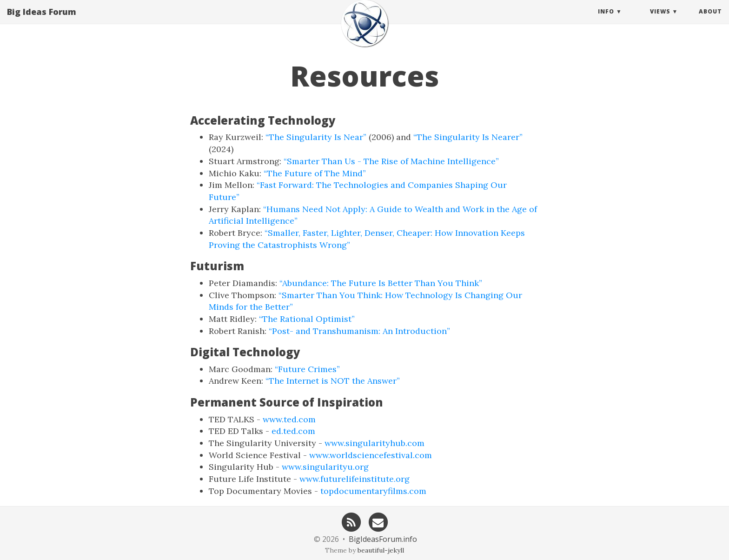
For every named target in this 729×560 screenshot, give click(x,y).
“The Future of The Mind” (315, 173)
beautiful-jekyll (381, 550)
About (710, 21)
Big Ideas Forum (42, 21)
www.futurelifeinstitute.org (355, 479)
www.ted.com (289, 419)
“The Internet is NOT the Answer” (333, 381)
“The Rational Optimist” (307, 319)
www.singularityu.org (325, 467)
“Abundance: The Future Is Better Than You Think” (381, 283)
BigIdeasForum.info (383, 539)
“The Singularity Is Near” (316, 137)
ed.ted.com (293, 431)
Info (606, 21)
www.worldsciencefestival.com (371, 455)
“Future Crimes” (307, 369)
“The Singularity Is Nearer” (468, 137)
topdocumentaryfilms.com (373, 491)
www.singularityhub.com (374, 443)
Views (660, 21)
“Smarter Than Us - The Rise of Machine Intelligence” (391, 161)
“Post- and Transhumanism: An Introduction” (359, 331)
